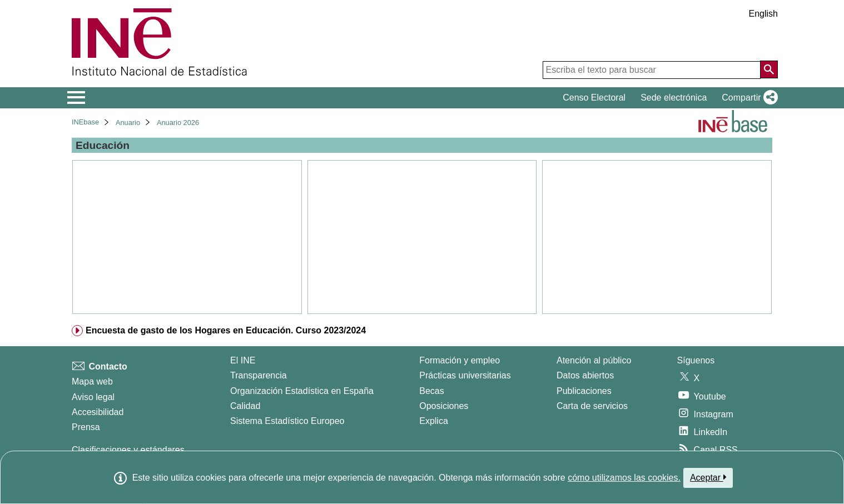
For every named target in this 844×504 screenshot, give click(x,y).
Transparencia (259, 375)
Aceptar (708, 477)
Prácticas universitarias (465, 375)
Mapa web (92, 381)
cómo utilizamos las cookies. (624, 478)
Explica (434, 421)
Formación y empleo (460, 360)
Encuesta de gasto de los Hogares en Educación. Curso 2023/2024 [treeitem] (226, 330)
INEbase (85, 122)
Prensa (86, 427)
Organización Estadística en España (302, 391)
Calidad (245, 406)
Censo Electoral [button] (594, 98)
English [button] (763, 14)
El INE (243, 360)
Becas (431, 391)
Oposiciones (444, 406)
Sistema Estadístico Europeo (287, 421)
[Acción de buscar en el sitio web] (769, 69)
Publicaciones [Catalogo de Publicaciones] (584, 391)
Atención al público (594, 360)
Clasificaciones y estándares (128, 450)
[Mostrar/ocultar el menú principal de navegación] (76, 98)
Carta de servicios (592, 406)
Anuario (128, 123)
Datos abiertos (585, 375)
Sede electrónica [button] (674, 98)
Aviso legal (93, 397)
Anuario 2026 (178, 123)
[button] (748, 98)
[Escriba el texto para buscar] (652, 70)
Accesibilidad (98, 412)
